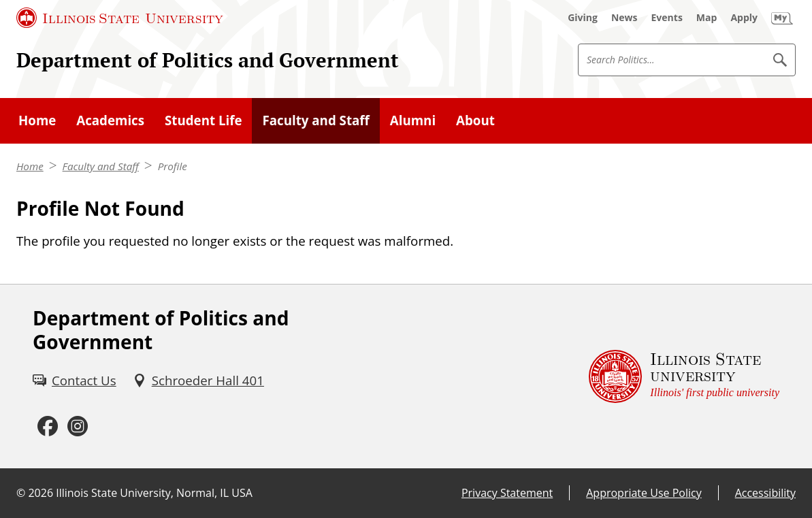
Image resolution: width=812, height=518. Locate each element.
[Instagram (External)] (78, 427)
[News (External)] (624, 18)
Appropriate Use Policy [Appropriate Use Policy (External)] (644, 493)
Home (30, 166)
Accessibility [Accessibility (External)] (765, 493)
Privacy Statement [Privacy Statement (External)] (507, 493)
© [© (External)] (21, 493)
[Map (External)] (707, 18)
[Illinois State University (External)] (120, 18)
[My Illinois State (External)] (782, 18)
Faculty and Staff (101, 166)
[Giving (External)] (583, 18)
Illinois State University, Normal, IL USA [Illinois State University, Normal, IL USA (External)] (154, 493)
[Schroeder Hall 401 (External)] (198, 381)
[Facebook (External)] (48, 427)
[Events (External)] (667, 18)
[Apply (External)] (744, 18)
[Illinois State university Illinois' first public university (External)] (684, 376)
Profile (173, 166)
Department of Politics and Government (208, 60)
